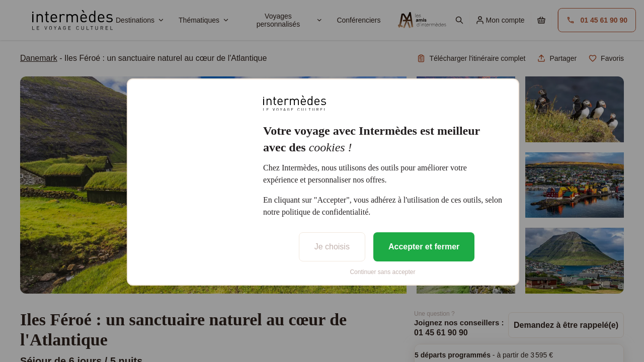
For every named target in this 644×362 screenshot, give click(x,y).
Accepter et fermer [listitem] (424, 247)
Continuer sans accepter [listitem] (382, 272)
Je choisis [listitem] (332, 247)
